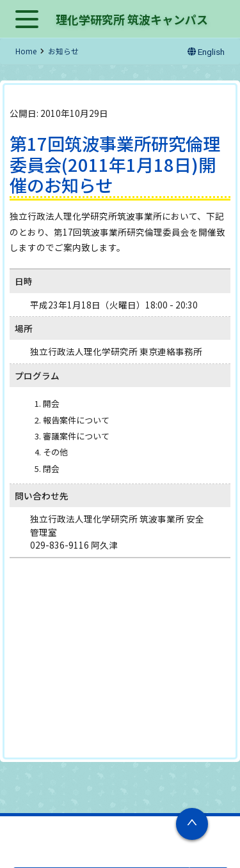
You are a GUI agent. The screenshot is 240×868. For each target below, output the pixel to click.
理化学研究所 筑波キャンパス (132, 19)
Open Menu (27, 20)
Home (26, 51)
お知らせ (63, 51)
